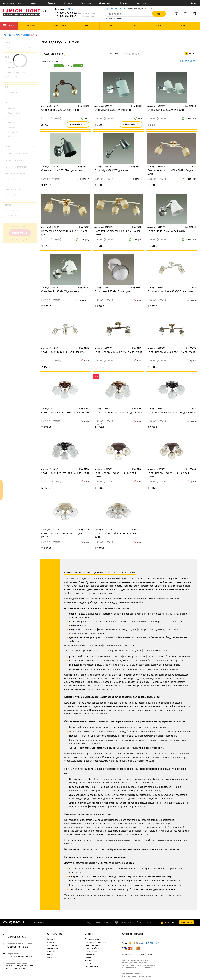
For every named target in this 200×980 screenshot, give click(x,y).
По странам (52, 945)
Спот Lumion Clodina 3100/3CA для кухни (115, 475)
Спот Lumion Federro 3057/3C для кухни (65, 412)
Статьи (88, 963)
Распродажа (52, 948)
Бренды (124, 3)
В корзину (78, 125)
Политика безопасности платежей (137, 954)
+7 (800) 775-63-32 (75, 13)
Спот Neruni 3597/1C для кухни (113, 291)
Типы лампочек (92, 967)
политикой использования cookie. (138, 968)
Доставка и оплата (12, 3)
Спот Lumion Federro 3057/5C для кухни (118, 412)
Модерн (13, 127)
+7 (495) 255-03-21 (75, 16)
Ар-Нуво (13, 108)
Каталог (9, 26)
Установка (86, 3)
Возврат (52, 3)
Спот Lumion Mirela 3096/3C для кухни (64, 352)
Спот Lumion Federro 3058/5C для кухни (65, 473)
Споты (26, 35)
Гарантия (34, 3)
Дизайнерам (106, 3)
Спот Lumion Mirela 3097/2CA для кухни (118, 352)
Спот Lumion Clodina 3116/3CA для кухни (62, 535)
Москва (72, 9)
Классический (15, 118)
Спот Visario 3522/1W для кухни (113, 110)
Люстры (14, 67)
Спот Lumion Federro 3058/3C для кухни (171, 412)
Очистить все (187, 61)
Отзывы (68, 3)
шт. (165, 922)
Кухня (59, 66)
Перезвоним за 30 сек (115, 9)
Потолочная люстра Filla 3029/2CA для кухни (171, 172)
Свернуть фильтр (54, 54)
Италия (13, 211)
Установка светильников (95, 942)
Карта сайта (52, 957)
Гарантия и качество (94, 945)
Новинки (51, 951)
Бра (12, 63)
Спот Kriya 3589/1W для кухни (112, 170)
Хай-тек (13, 137)
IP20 (12, 179)
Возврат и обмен (92, 948)
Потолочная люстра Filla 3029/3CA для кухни (64, 232)
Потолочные (15, 93)
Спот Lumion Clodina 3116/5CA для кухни (115, 535)
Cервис (89, 934)
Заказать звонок (36, 922)
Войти (194, 3)
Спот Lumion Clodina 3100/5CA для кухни (168, 475)
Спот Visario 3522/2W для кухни (166, 110)
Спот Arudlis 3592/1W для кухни (60, 291)
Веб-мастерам (91, 951)
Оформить (187, 922)
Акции (50, 954)
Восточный (14, 113)
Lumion (13, 195)
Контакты (141, 3)
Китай (12, 215)
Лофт (12, 122)
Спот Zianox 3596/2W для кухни (60, 110)
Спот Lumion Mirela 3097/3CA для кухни (171, 352)
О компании (55, 934)
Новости (88, 960)
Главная (7, 35)
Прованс (13, 132)
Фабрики (51, 942)
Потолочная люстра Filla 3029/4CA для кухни (117, 232)
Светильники (16, 72)
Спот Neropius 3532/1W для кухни (62, 170)
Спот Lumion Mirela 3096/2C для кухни (170, 291)
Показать (20, 233)
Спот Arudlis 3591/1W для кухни (166, 231)
